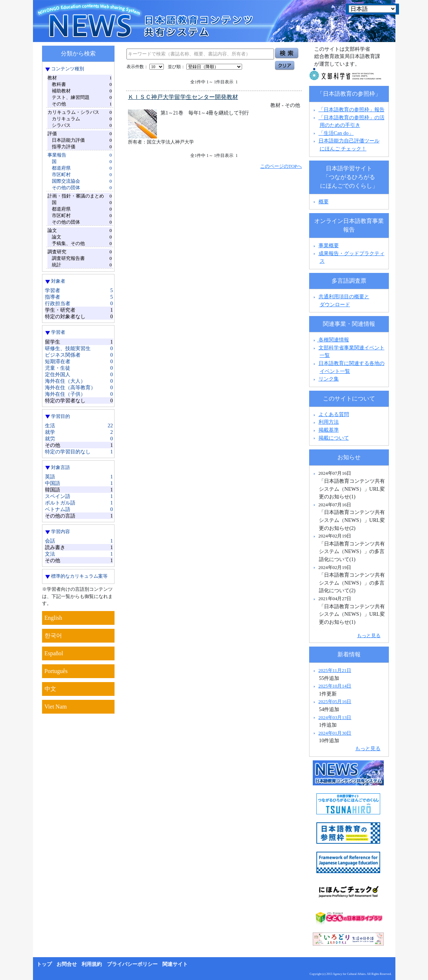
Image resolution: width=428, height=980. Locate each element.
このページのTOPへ (281, 166)
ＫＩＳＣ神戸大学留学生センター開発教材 (183, 97)
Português (56, 671)
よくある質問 (334, 414)
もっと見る (369, 636)
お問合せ (67, 964)
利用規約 (92, 964)
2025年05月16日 (335, 701)
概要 (324, 202)
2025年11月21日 (335, 670)
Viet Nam (56, 707)
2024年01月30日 (335, 733)
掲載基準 (329, 430)
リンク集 (329, 379)
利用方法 (329, 422)
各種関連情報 (330, 340)
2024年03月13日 (335, 717)
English (53, 618)
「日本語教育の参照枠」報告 (352, 109)
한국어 (53, 636)
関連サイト (175, 964)
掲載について (334, 438)
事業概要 (329, 245)
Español (54, 653)
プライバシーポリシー (132, 964)
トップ (44, 964)
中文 (50, 689)
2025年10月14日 (335, 686)
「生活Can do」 (336, 133)
